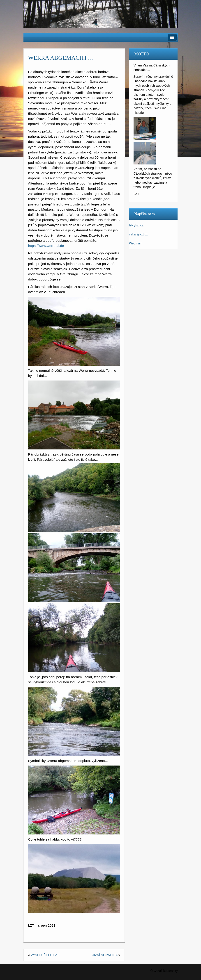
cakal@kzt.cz (138, 234)
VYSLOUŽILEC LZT (45, 955)
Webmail (135, 243)
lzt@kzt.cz (136, 225)
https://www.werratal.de (46, 246)
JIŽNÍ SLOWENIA (105, 955)
